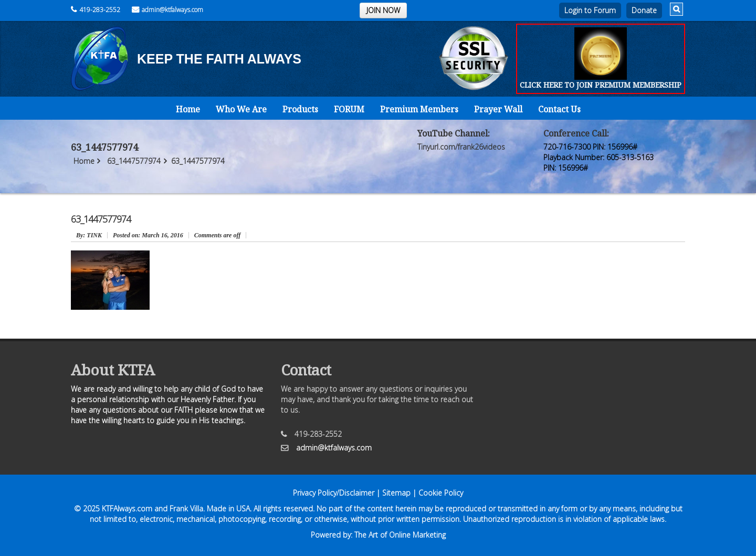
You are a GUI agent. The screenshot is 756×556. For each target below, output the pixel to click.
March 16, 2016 (148, 235)
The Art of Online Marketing (400, 535)
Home (188, 109)
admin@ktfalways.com (167, 10)
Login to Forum (590, 10)
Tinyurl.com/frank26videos (461, 147)
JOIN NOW (383, 10)
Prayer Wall (498, 109)
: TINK (89, 235)
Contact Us (559, 109)
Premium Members (419, 109)
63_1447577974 (134, 161)
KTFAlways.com (127, 508)
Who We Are (241, 109)
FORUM (349, 109)
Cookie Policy (441, 493)
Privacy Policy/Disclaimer (334, 493)
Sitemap (396, 493)
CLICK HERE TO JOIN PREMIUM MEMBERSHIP (601, 85)
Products (300, 109)
